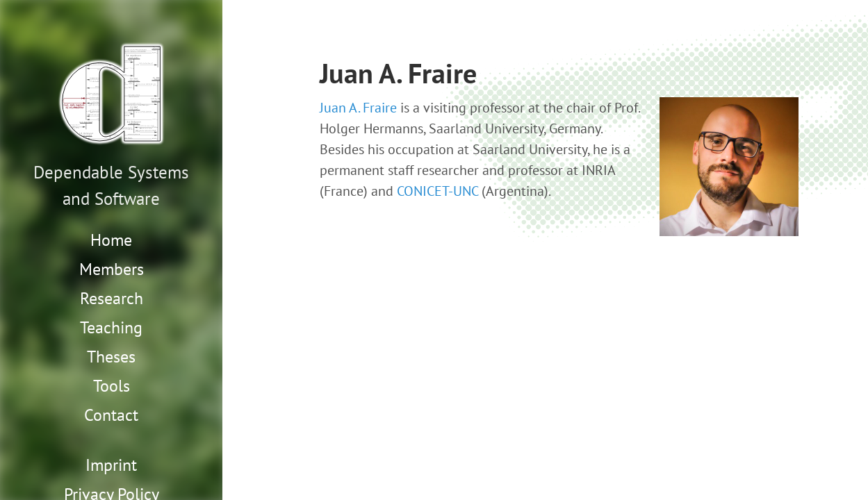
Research (112, 298)
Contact (111, 415)
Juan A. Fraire (358, 108)
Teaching (111, 327)
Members (112, 269)
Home (111, 240)
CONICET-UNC (437, 191)
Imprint (111, 465)
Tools (112, 386)
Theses (111, 357)
